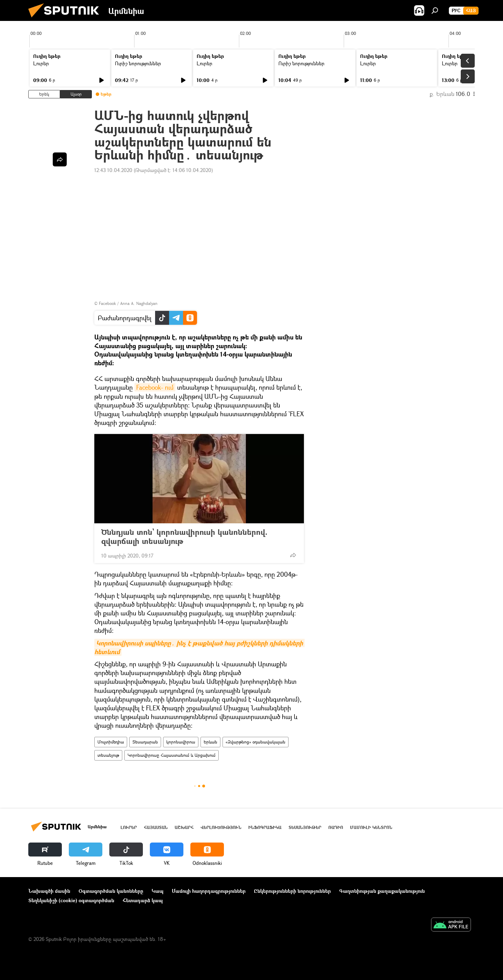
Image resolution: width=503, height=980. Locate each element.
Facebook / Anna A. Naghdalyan (128, 303)
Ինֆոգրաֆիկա (265, 827)
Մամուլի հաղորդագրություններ (209, 891)
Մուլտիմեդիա (111, 742)
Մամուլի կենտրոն (371, 827)
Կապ (158, 891)
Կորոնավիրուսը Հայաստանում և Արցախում (172, 755)
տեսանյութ (108, 755)
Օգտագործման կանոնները (111, 891)
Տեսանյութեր (305, 827)
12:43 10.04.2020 (113, 170)
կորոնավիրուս (181, 742)
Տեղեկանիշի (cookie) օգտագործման (71, 900)
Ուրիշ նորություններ (138, 63)
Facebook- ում (155, 387)
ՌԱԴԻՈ (336, 827)
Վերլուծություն (221, 827)
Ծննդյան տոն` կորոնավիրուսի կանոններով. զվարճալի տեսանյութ (184, 537)
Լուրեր (41, 63)
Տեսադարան (145, 742)
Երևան (210, 742)
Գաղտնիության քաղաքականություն (382, 891)
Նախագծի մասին (49, 891)
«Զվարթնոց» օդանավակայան (256, 742)
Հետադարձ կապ (143, 900)
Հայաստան (156, 827)
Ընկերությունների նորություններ (292, 891)
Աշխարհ (184, 827)
